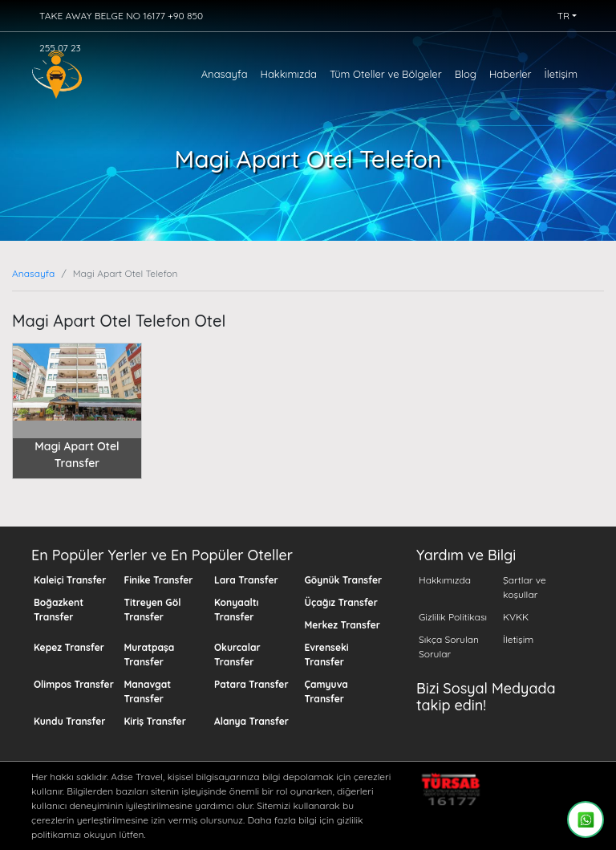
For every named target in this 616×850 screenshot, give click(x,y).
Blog (466, 74)
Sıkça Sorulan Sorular (449, 647)
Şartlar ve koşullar (525, 587)
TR (563, 16)
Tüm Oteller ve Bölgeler (386, 74)
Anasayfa (225, 74)
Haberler (511, 74)
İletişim (561, 74)
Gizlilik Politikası (453, 617)
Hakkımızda (289, 74)
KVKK (516, 617)
